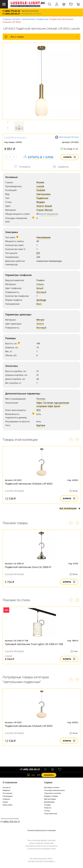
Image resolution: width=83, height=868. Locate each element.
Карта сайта (7, 805)
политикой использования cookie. (42, 849)
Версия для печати (67, 137)
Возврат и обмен (51, 796)
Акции (5, 802)
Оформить (49, 775)
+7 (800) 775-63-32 (11, 11)
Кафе (50, 406)
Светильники (29, 19)
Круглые (41, 425)
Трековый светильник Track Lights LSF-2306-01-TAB (34, 644)
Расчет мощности (49, 214)
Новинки (6, 799)
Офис (39, 403)
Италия (21, 137)
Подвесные (42, 19)
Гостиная (48, 403)
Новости (48, 808)
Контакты (7, 787)
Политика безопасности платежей (42, 830)
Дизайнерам (49, 802)
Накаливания (43, 237)
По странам (7, 793)
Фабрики (6, 790)
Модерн (41, 202)
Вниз (39, 304)
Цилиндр (41, 300)
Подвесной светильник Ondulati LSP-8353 (29, 484)
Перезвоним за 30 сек (31, 14)
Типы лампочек (51, 814)
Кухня (57, 406)
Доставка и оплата (52, 787)
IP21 (39, 410)
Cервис (48, 782)
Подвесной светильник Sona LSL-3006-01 (28, 567)
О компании (10, 782)
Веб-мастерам (50, 799)
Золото (40, 206)
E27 (38, 253)
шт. (31, 775)
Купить (70, 157)
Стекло (40, 210)
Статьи (47, 811)
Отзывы (47, 805)
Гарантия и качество (53, 793)
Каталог (16, 19)
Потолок (41, 399)
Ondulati (41, 190)
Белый (48, 206)
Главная (7, 19)
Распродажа (8, 796)
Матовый (41, 292)
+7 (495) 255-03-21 (11, 14)
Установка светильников (54, 790)
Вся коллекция (70, 508)
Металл (49, 210)
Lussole (9, 137)
